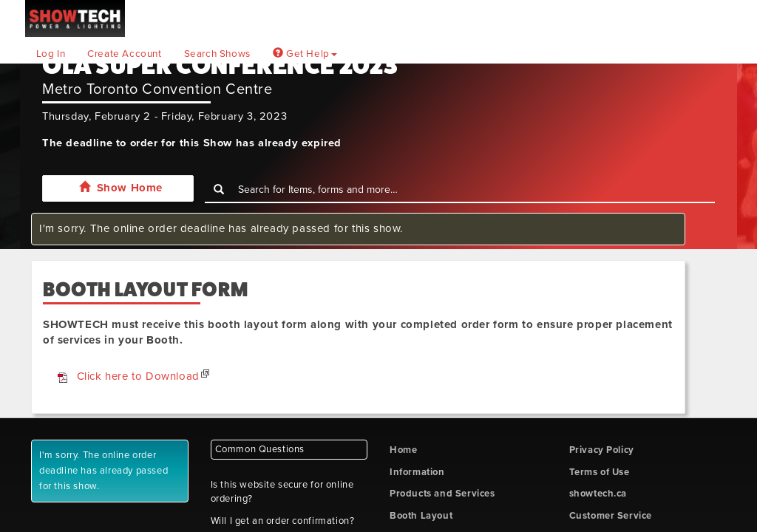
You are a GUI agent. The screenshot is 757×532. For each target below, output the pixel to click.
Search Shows (217, 54)
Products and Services (442, 494)
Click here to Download (138, 376)
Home (403, 450)
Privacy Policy (602, 450)
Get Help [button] (305, 54)
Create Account (124, 54)
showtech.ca (598, 494)
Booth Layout (421, 516)
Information (417, 472)
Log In (51, 54)
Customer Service (611, 516)
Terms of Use (600, 472)
